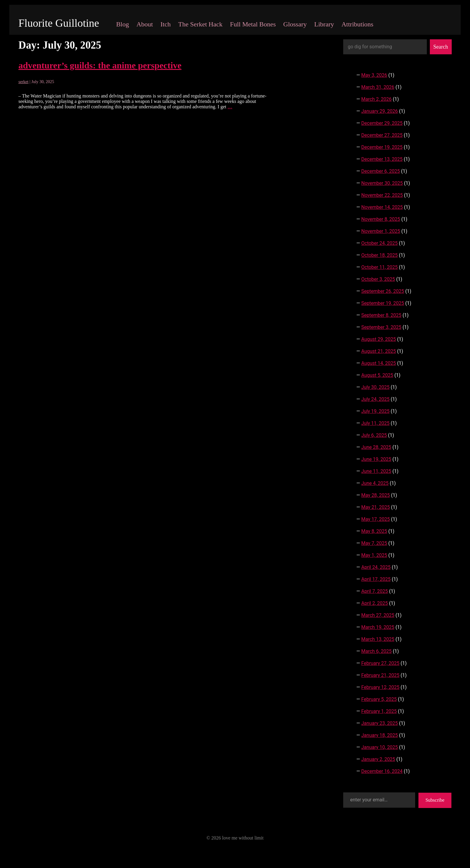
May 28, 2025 (375, 495)
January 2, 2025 (378, 759)
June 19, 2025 (376, 459)
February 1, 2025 (379, 711)
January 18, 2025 (379, 735)
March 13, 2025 (378, 639)
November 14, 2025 (382, 207)
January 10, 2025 (379, 747)
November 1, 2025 (381, 231)
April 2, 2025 (375, 603)
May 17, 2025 (375, 519)
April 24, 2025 (376, 567)
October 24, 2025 (379, 243)
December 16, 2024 (382, 771)
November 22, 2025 (382, 195)
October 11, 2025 (379, 267)
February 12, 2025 (380, 687)
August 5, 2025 (377, 375)
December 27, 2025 (382, 135)
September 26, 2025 (383, 291)
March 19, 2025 (378, 627)
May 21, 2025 (375, 507)
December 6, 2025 (381, 171)
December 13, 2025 (382, 159)
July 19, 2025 (375, 411)
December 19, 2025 (382, 147)
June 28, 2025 (376, 447)
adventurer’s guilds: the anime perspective (100, 65)
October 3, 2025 (378, 279)
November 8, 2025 (381, 219)
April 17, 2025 (376, 579)
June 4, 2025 (375, 483)
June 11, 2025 (376, 471)
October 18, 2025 (379, 255)
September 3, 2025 (381, 327)
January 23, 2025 (379, 723)
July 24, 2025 (375, 399)
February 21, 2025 (380, 675)
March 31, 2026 (378, 87)
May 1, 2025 (374, 555)
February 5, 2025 (379, 699)
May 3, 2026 (374, 75)
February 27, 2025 (380, 663)
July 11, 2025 (375, 423)
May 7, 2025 (374, 543)
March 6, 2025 (376, 651)
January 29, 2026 (379, 111)
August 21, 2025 (379, 351)
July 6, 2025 (374, 435)
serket (23, 82)
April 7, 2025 (375, 591)
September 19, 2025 (383, 303)
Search (441, 47)
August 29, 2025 (379, 339)
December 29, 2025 (382, 123)
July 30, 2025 (375, 387)
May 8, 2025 (374, 531)
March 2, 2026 (376, 99)
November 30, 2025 (382, 183)
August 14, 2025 (379, 363)
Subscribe (435, 800)
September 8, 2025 (381, 315)
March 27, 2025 (378, 615)
